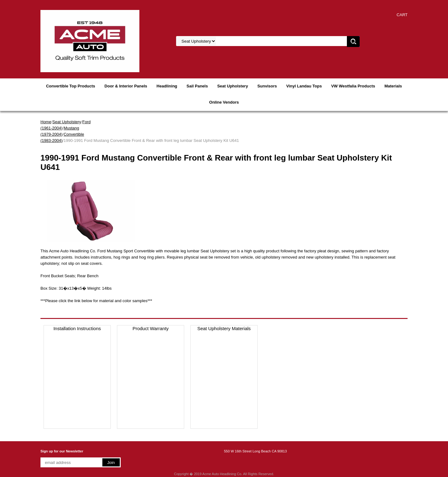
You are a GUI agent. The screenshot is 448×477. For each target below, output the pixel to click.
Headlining (167, 86)
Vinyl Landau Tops (304, 86)
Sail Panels (197, 86)
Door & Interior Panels (126, 86)
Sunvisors (267, 86)
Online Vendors (224, 102)
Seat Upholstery (233, 86)
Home (46, 122)
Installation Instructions (77, 328)
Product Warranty (151, 328)
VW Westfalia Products (353, 86)
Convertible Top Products (71, 86)
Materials (393, 86)
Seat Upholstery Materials (224, 328)
